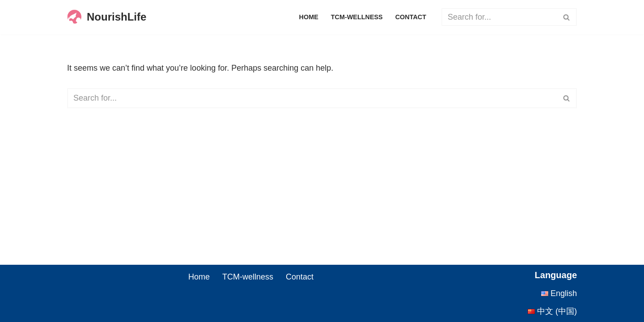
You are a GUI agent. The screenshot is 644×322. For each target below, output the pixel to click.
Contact (411, 17)
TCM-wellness (357, 17)
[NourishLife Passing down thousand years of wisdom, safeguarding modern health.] (107, 17)
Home (309, 17)
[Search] (499, 17)
